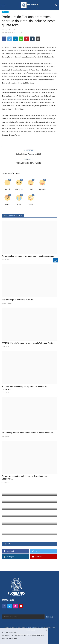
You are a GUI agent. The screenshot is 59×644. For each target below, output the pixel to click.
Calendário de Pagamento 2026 (29, 154)
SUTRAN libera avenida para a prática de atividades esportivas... (24, 388)
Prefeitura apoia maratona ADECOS (17, 300)
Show (31, 204)
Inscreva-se (51, 617)
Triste (19, 204)
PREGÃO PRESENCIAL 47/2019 (28, 163)
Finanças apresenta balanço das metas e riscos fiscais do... (28, 433)
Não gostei (19, 189)
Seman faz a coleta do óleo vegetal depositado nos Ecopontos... (25, 478)
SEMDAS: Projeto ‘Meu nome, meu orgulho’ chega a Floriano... (29, 343)
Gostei (7, 189)
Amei (31, 189)
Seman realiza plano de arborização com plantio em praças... (29, 256)
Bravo (7, 204)
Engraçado (42, 189)
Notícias (5, 12)
